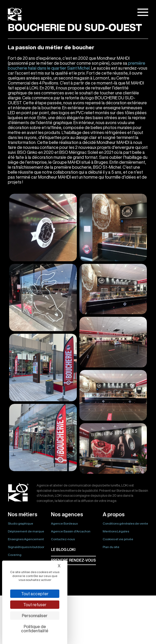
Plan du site (111, 547)
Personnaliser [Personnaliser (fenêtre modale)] (35, 616)
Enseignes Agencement (26, 539)
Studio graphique (21, 523)
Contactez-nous (63, 539)
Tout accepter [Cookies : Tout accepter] (35, 594)
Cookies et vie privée (118, 539)
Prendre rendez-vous (73, 560)
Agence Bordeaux (64, 523)
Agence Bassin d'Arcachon (71, 531)
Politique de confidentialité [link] (35, 629)
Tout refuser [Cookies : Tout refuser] (35, 605)
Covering (15, 555)
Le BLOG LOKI (63, 550)
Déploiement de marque (26, 531)
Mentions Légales (116, 531)
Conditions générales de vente (125, 523)
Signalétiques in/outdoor (26, 547)
